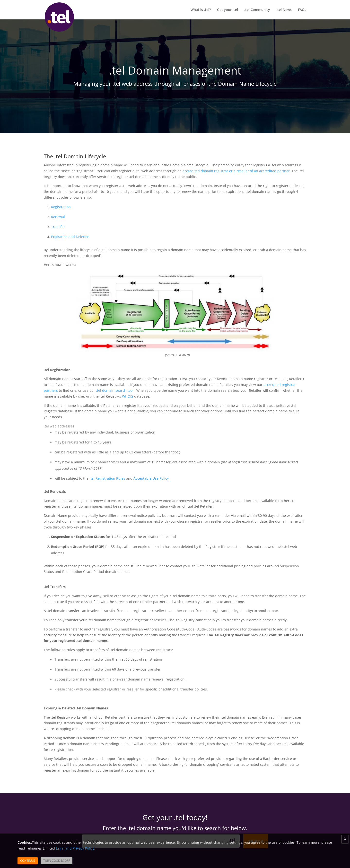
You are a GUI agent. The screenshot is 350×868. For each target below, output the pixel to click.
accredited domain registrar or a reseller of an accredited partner (236, 171)
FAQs (302, 10)
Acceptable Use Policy (151, 478)
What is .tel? (201, 10)
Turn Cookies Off (57, 861)
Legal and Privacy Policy (75, 848)
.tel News (284, 10)
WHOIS (128, 396)
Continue (28, 861)
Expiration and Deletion (70, 237)
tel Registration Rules (108, 478)
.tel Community (257, 10)
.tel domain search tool (115, 390)
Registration (61, 207)
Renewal (58, 217)
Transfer (58, 227)
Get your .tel (227, 10)
